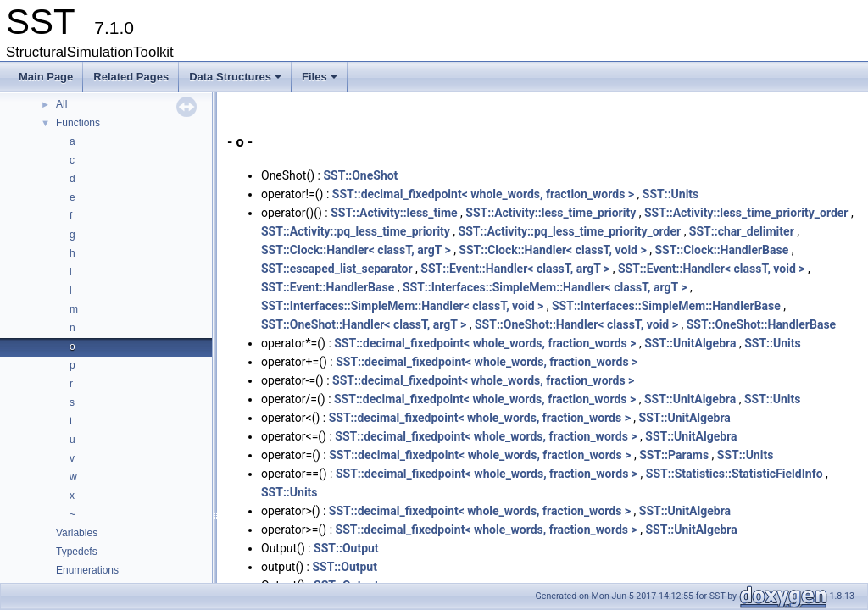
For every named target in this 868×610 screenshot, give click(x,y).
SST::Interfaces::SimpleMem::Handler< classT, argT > (545, 287)
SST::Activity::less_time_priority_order (746, 213)
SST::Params (674, 455)
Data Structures (236, 81)
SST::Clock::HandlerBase (721, 250)
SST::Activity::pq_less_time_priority (356, 231)
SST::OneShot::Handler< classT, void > (576, 324)
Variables (77, 533)
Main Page (46, 77)
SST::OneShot (360, 175)
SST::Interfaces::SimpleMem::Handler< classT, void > (402, 306)
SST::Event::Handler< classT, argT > (515, 269)
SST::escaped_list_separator (337, 269)
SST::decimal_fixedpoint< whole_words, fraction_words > (483, 194)
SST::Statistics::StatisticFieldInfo (734, 474)
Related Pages (131, 77)
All (61, 104)
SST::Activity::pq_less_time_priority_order (570, 231)
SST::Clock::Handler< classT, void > (552, 250)
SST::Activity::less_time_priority (551, 213)
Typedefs (77, 552)
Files (321, 81)
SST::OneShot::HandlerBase (762, 324)
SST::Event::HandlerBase (328, 287)
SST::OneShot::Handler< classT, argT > (364, 324)
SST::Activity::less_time (394, 213)
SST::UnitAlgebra (690, 343)
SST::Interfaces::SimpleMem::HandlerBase (666, 306)
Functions (78, 123)
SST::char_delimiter (742, 231)
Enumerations (87, 570)
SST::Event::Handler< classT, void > (712, 269)
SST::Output (346, 548)
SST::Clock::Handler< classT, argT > (356, 250)
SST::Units (671, 194)
